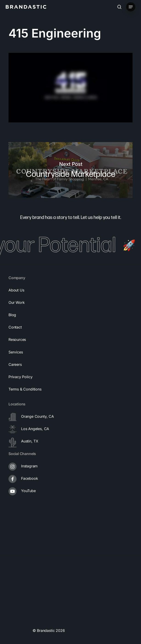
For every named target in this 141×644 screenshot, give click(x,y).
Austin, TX (30, 441)
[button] (131, 7)
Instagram (29, 466)
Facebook (30, 478)
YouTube (28, 491)
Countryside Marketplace (70, 170)
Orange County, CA (37, 416)
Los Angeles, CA (35, 429)
